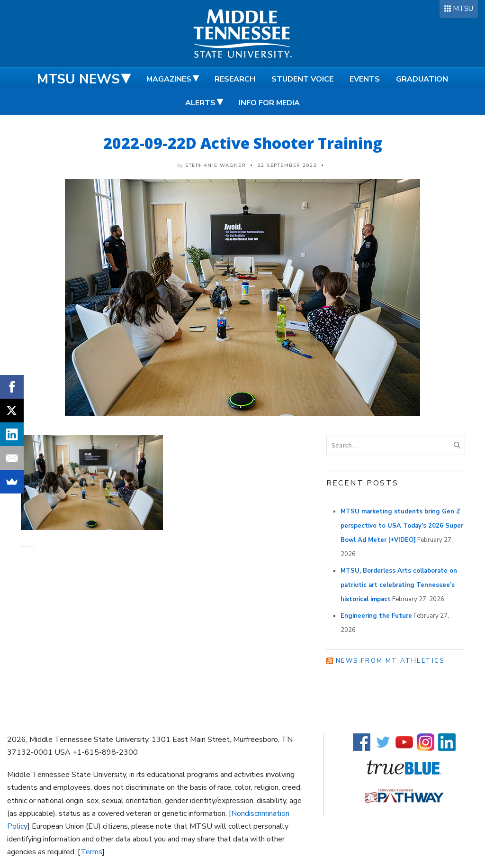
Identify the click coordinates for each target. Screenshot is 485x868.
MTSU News (78, 79)
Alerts (200, 103)
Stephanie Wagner (216, 165)
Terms (91, 852)
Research (235, 79)
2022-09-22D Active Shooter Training (243, 143)
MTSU (463, 9)
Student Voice (302, 79)
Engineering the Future (376, 616)
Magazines (169, 79)
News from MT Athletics (390, 661)
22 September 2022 (287, 165)
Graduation (422, 79)
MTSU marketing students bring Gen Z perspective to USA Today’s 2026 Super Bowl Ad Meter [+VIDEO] (402, 526)
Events (365, 79)
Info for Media (269, 103)
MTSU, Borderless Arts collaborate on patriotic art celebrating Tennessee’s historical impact (399, 585)
